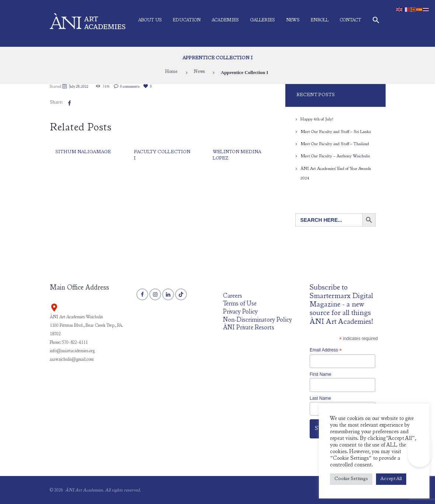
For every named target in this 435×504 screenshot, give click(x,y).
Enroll (320, 20)
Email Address (326, 350)
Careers (233, 296)
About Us (150, 20)
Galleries (262, 20)
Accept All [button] (391, 479)
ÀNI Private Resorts (249, 327)
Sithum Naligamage (83, 152)
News (293, 20)
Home (171, 72)
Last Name (320, 398)
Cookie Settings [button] (351, 479)
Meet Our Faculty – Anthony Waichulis (335, 156)
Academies (225, 20)
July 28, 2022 (79, 87)
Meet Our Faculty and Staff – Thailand (335, 144)
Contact (350, 20)
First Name (321, 374)
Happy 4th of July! (317, 119)
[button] (376, 22)
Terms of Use (240, 303)
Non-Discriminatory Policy (258, 320)
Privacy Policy (240, 311)
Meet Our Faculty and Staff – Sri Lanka (336, 132)
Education (187, 20)
